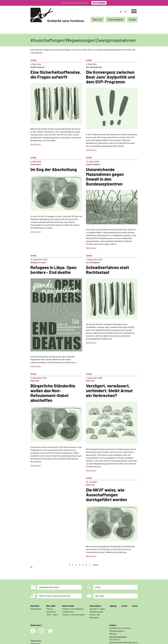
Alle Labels (100, 596)
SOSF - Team (52, 615)
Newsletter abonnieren (49, 587)
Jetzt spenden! (115, 19)
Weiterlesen (36, 144)
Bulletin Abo (95, 615)
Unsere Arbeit (68, 606)
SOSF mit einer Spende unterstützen (55, 596)
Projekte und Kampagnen (73, 609)
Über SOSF (51, 606)
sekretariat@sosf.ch (118, 637)
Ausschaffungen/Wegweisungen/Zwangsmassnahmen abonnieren (31, 567)
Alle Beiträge (36, 609)
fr (125, 12)
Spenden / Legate (97, 609)
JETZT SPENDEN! (99, 3)
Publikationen (68, 612)
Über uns (97, 19)
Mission (50, 609)
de (121, 12)
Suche (132, 19)
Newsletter (94, 617)
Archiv (124, 606)
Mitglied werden (97, 612)
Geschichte (51, 612)
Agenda (113, 606)
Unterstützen (95, 606)
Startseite (35, 606)
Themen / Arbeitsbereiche (73, 615)
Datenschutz (36, 641)
